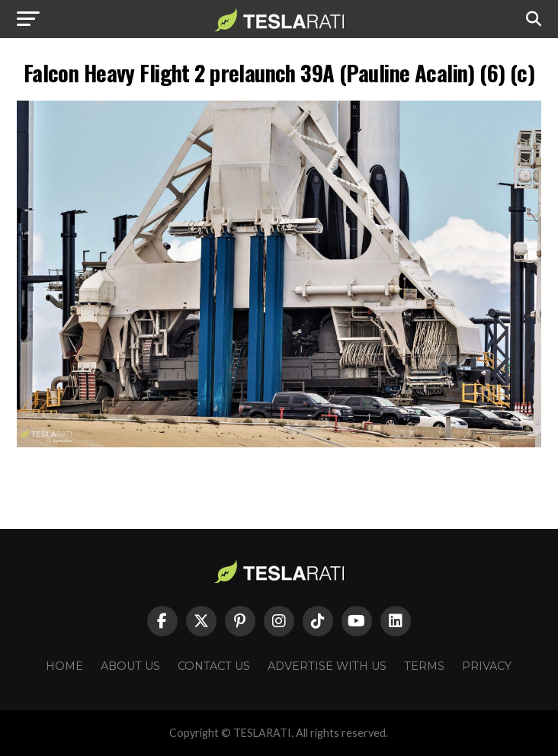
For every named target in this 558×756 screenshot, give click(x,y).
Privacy (487, 666)
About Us (130, 666)
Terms (424, 666)
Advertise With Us (327, 666)
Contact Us (214, 666)
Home (64, 666)
